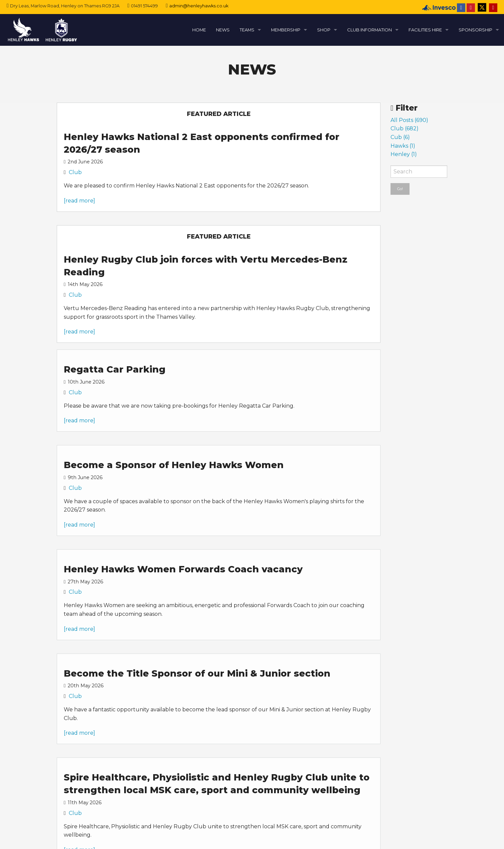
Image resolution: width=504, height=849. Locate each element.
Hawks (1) (403, 146)
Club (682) (405, 128)
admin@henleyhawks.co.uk (199, 6)
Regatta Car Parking (115, 369)
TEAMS (247, 30)
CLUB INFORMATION (369, 30)
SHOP (324, 30)
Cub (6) (400, 137)
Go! (400, 189)
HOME (199, 30)
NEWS (223, 30)
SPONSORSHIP (475, 30)
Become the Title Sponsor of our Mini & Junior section (197, 673)
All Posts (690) (409, 120)
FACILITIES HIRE (425, 30)
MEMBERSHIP (286, 30)
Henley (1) (404, 154)
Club (75, 172)
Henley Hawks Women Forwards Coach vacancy (183, 569)
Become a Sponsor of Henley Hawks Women (174, 465)
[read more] (79, 201)
